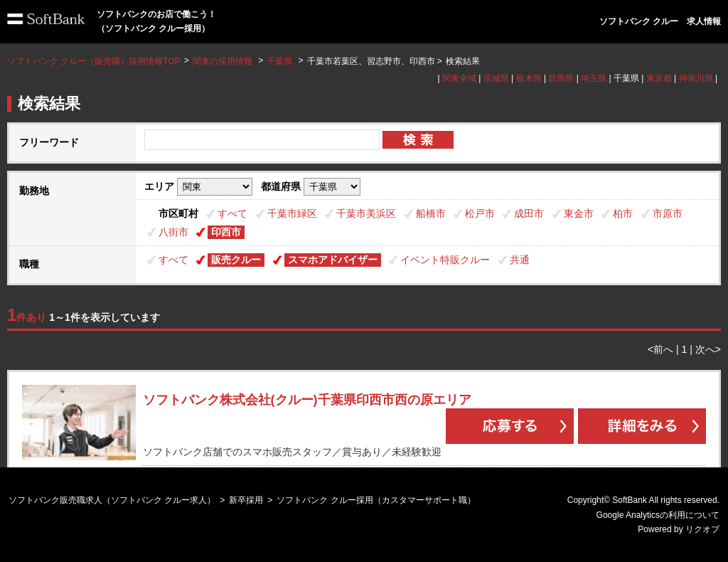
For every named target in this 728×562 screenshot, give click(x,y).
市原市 (668, 213)
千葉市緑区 (292, 213)
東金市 (579, 213)
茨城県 (496, 78)
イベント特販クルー (445, 260)
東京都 (659, 78)
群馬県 (561, 78)
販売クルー (236, 260)
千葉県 (279, 61)
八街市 (173, 232)
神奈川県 (696, 78)
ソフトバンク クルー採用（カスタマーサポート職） (376, 500)
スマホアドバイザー (333, 260)
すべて (232, 213)
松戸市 (480, 213)
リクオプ (702, 529)
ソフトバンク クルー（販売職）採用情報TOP (94, 61)
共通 (520, 260)
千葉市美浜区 (366, 213)
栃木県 (529, 78)
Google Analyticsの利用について (658, 515)
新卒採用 (246, 500)
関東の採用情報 (224, 61)
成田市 (529, 213)
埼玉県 (594, 78)
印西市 (226, 232)
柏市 (623, 213)
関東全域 (459, 78)
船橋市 (431, 213)
